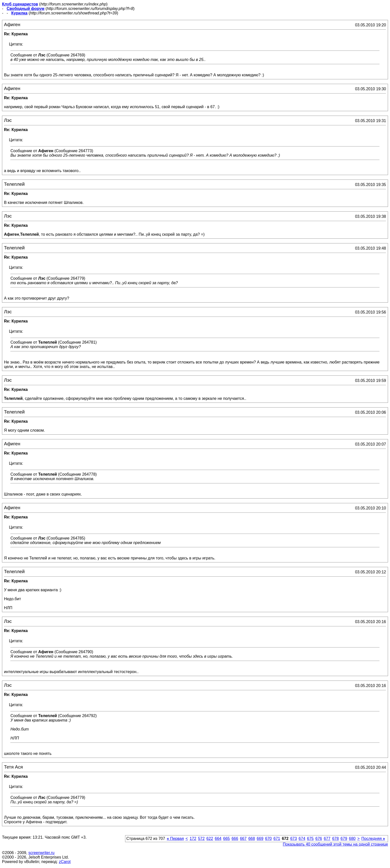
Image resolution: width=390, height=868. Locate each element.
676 (319, 839)
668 (252, 839)
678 (335, 839)
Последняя (373, 839)
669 (260, 839)
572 (201, 839)
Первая (175, 839)
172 (193, 839)
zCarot (65, 862)
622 (210, 839)
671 (277, 839)
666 (235, 839)
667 (243, 839)
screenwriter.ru (41, 853)
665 (226, 839)
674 (302, 839)
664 (218, 839)
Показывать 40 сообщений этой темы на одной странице (335, 844)
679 (344, 839)
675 (310, 839)
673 (294, 839)
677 (327, 839)
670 (268, 839)
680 (352, 839)
